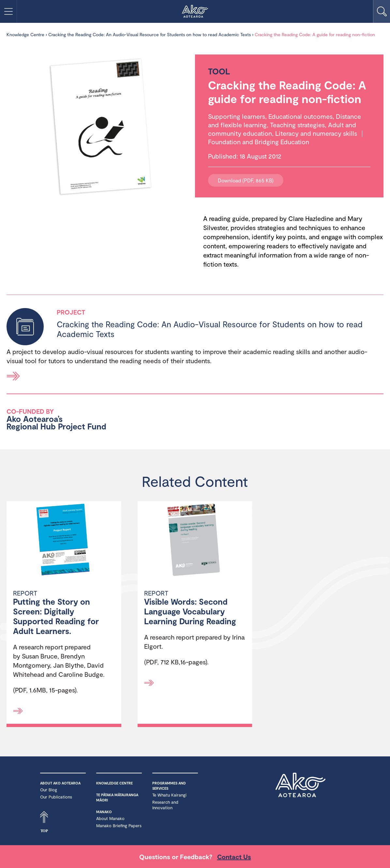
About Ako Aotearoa (60, 783)
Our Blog (49, 790)
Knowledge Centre (25, 34)
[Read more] (18, 711)
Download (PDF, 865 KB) (246, 180)
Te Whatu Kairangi (169, 795)
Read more (13, 376)
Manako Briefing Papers (119, 826)
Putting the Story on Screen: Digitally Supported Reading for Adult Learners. (56, 616)
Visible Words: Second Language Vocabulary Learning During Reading (190, 611)
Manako (104, 812)
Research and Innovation (165, 805)
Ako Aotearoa (300, 789)
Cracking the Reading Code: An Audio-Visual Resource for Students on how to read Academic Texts (150, 34)
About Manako (110, 818)
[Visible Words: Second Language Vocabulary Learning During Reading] (195, 540)
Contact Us (234, 857)
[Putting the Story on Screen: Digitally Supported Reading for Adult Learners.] (64, 540)
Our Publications (56, 797)
